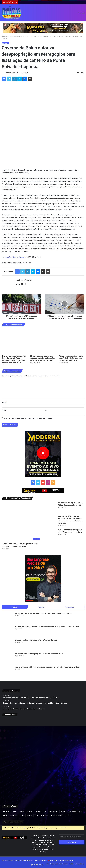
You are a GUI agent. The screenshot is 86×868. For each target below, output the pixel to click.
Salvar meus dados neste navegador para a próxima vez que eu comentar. (28, 418)
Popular (15, 607)
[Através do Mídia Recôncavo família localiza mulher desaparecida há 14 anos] (8, 618)
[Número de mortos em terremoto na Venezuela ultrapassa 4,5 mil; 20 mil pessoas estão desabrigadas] (43, 760)
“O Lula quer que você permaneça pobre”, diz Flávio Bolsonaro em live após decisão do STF (71, 358)
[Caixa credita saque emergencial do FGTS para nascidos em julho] (51, 535)
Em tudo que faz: (61, 861)
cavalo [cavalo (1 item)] (21, 812)
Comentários (69, 607)
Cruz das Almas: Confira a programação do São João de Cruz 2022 (39, 654)
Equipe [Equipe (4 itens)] (63, 812)
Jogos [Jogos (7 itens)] (5, 816)
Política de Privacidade (77, 864)
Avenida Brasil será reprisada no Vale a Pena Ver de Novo (36, 640)
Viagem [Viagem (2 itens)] (69, 816)
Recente (41, 607)
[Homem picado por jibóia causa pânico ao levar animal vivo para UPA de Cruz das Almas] (8, 632)
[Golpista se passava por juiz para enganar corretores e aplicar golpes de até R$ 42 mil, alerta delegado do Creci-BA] (15, 760)
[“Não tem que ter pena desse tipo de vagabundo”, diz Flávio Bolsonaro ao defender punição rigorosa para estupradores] (14, 341)
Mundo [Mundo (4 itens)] (30, 816)
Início (4, 36)
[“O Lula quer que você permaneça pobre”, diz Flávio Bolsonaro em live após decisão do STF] (72, 341)
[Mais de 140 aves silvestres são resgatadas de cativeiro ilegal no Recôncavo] (71, 760)
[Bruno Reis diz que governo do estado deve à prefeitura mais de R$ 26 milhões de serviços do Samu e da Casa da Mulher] (15, 787)
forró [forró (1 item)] (80, 812)
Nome (4, 402)
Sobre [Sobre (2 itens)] (36, 816)
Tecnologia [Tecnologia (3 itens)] (44, 816)
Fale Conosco (64, 864)
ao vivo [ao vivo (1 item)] (14, 812)
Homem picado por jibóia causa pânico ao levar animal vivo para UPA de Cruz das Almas (47, 627)
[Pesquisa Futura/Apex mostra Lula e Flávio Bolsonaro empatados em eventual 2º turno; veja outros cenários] (71, 787)
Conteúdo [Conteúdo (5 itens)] (38, 812)
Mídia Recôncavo (11, 73)
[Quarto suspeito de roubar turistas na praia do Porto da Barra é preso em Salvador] (43, 787)
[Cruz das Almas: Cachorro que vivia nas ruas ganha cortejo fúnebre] (21, 521)
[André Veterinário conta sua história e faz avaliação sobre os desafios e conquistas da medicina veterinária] (51, 521)
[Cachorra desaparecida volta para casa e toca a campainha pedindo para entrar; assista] (8, 672)
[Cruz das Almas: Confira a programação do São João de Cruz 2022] (8, 659)
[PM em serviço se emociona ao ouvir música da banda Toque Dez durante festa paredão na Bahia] (43, 341)
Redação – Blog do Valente (14, 257)
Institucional (54, 864)
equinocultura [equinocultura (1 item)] (53, 812)
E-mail (4, 410)
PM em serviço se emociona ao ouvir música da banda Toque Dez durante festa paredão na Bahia (43, 358)
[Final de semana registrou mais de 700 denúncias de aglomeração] (51, 508)
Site (46, 410)
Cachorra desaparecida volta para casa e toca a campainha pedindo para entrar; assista (47, 667)
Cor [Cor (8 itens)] (45, 812)
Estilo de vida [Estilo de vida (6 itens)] (72, 812)
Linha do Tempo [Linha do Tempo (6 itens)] (14, 816)
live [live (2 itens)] (23, 816)
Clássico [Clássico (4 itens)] (29, 812)
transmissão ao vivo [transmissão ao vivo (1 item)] (57, 816)
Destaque (11, 36)
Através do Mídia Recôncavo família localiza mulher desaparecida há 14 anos (43, 614)
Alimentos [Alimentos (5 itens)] (6, 812)
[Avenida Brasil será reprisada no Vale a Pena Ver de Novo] (8, 645)
